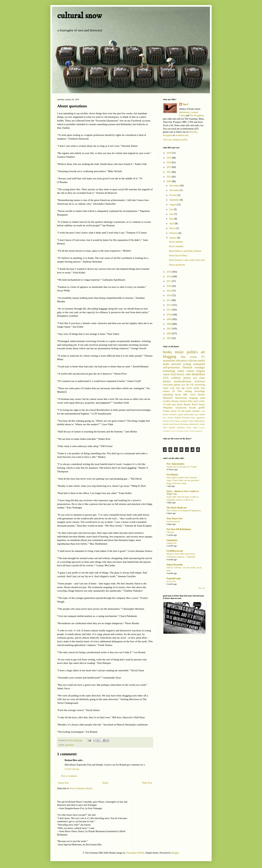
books (167, 352)
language (194, 398)
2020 (169, 181)
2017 (169, 281)
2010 (169, 315)
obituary (175, 401)
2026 (169, 153)
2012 (169, 305)
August (173, 205)
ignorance (201, 418)
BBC (186, 395)
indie (169, 404)
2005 (169, 338)
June (172, 214)
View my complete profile (175, 140)
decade (192, 408)
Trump (166, 411)
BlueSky (193, 132)
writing (187, 364)
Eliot (190, 401)
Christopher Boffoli (135, 853)
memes (166, 391)
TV (203, 357)
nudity (202, 414)
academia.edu (182, 135)
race (183, 385)
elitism (192, 431)
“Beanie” (171, 532)
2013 (169, 300)
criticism (192, 361)
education (181, 361)
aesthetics (181, 428)
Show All (202, 588)
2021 (169, 177)
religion (201, 371)
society (166, 421)
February (174, 233)
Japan (166, 388)
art (203, 352)
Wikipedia (168, 408)
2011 (169, 310)
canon (166, 374)
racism (173, 411)
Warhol (172, 428)
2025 (169, 158)
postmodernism (183, 381)
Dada (177, 421)
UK (192, 385)
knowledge (200, 391)
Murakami (168, 398)
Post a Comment (69, 776)
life (188, 385)
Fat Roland (172, 475)
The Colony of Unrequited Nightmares (184, 510)
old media (186, 411)
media (201, 361)
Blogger (175, 853)
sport (196, 401)
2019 (169, 272)
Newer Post (63, 783)
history (181, 374)
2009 (169, 319)
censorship (168, 385)
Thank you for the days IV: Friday (182, 467)
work (172, 388)
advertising (200, 385)
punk (203, 398)
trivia (172, 421)
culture (190, 371)
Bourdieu (186, 418)
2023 (169, 167)
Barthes (201, 395)
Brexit (195, 404)
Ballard (178, 418)
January (173, 238)
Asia (203, 388)
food (173, 374)
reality (181, 371)
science (171, 418)
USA (166, 378)
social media (193, 388)
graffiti (202, 408)
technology (169, 371)
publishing (168, 395)
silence (187, 431)
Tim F (186, 104)
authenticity (194, 424)
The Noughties (197, 115)
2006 (169, 334)
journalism (169, 361)
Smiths (166, 424)
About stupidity (176, 246)
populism (199, 431)
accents (202, 428)
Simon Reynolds (175, 565)
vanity (202, 424)
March (173, 228)
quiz (197, 414)
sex (195, 378)
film (183, 357)
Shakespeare (200, 421)
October (173, 195)
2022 (169, 172)
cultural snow (79, 16)
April (172, 223)
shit (178, 431)
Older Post (147, 783)
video (195, 428)
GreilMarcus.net (175, 551)
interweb (176, 364)
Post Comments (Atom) (81, 788)
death (166, 364)
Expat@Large (174, 578)
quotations (70, 745)
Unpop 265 (171, 543)
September (175, 200)
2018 (169, 277)
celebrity (176, 378)
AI (179, 411)
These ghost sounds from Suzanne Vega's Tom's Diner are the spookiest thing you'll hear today (183, 480)
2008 (169, 324)
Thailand (187, 367)
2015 (169, 291)
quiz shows (177, 404)
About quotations (177, 265)
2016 (169, 286)
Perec (193, 418)
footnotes (173, 414)
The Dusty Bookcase (177, 508)
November (175, 190)
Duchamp (184, 424)
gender (177, 385)
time (171, 424)
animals (196, 411)
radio (188, 374)
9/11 (165, 418)
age (183, 388)
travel (193, 395)
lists (178, 388)
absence (183, 401)
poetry (187, 378)
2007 (169, 329)
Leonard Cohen (187, 421)
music (179, 352)
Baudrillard (199, 374)
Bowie (177, 424)
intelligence (167, 431)
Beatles (187, 404)
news (174, 431)
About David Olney (178, 256)
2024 (169, 162)
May (172, 219)
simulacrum (181, 408)
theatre (167, 381)
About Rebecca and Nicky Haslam (185, 251)
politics (192, 352)
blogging (170, 357)
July (172, 209)
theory (178, 395)
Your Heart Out (174, 519)
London (167, 401)
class (202, 378)
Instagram (168, 135)
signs (182, 431)
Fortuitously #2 (173, 521)
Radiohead (184, 112)
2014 (169, 295)
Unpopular (172, 540)
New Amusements (175, 464)
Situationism (181, 398)
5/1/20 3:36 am (72, 769)
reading (188, 391)
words (193, 357)
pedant (181, 414)
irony (189, 428)
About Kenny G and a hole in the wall (187, 260)
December (174, 186)
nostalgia (200, 367)
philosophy (189, 414)
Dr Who (177, 391)
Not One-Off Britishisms (179, 529)
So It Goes (171, 581)
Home (105, 783)
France (202, 404)
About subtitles (176, 242)
